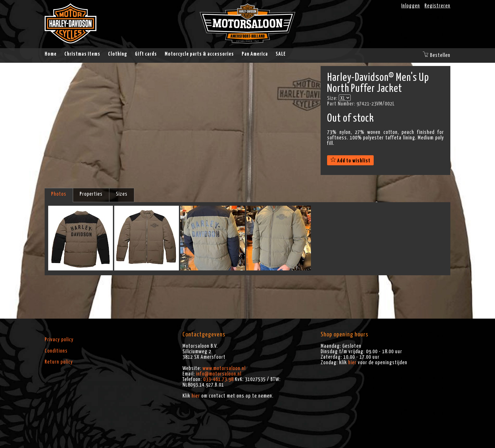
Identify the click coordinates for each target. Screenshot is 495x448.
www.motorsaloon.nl (224, 368)
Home (51, 54)
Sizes (122, 194)
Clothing (118, 54)
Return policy (59, 362)
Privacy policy (59, 340)
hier (196, 396)
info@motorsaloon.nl (219, 374)
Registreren (437, 6)
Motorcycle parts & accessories (199, 54)
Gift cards (146, 54)
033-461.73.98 (218, 379)
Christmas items (82, 54)
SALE (281, 54)
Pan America (255, 54)
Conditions (56, 351)
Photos (59, 194)
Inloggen (411, 6)
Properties (91, 194)
